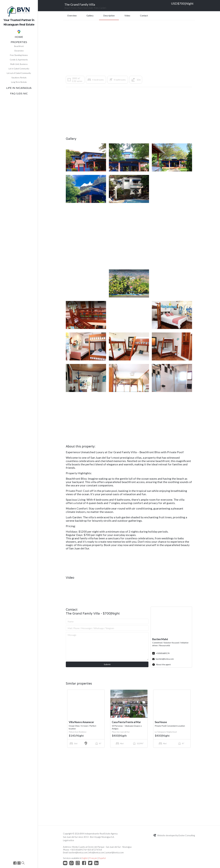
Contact (144, 15)
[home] (19, 14)
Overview (72, 15)
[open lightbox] (86, 157)
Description (109, 15)
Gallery (90, 15)
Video (127, 15)
